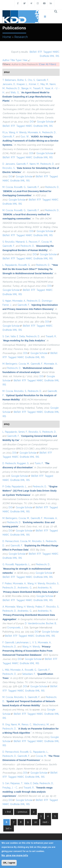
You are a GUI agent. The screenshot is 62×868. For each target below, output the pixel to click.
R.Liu (5, 132)
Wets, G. (15, 92)
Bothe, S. (22, 80)
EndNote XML (47, 56)
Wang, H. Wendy (18, 132)
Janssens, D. (9, 84)
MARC (56, 52)
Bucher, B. (51, 623)
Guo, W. (25, 137)
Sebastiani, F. (29, 674)
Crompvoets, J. (15, 628)
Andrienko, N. (45, 588)
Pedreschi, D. (13, 88)
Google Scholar (46, 122)
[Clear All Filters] (47, 64)
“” (27, 97)
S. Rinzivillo (9, 242)
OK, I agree (9, 863)
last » (9, 828)
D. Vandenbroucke (35, 623)
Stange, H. (26, 88)
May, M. (44, 84)
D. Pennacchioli (11, 541)
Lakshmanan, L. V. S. (26, 642)
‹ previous (22, 812)
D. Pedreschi (9, 463)
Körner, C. (34, 84)
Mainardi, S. (22, 242)
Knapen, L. (22, 84)
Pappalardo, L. (19, 487)
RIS (57, 56)
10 (36, 822)
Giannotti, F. (42, 80)
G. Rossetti (8, 564)
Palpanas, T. (17, 783)
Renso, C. (27, 724)
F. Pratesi (7, 583)
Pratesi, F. (40, 607)
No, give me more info (15, 855)
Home (7, 37)
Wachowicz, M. (41, 724)
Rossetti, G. (20, 187)
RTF (40, 52)
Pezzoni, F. (34, 242)
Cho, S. (31, 80)
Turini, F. (39, 463)
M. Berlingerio (10, 364)
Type (18, 60)
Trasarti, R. (38, 88)
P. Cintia (7, 487)
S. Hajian (7, 301)
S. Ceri (6, 336)
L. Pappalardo (10, 265)
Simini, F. (23, 432)
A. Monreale (9, 607)
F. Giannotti (8, 642)
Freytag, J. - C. (10, 788)
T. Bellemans (9, 80)
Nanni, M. (34, 164)
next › (46, 822)
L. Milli (6, 670)
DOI (33, 122)
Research (21, 37)
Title (13, 60)
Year (25, 60)
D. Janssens (9, 164)
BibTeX (33, 52)
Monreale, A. (34, 132)
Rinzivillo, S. (9, 168)
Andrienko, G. (25, 588)
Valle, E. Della (18, 336)
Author (6, 60)
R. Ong (6, 724)
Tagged (47, 52)
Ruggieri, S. (23, 463)
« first (8, 812)
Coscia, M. (47, 242)
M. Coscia (8, 187)
